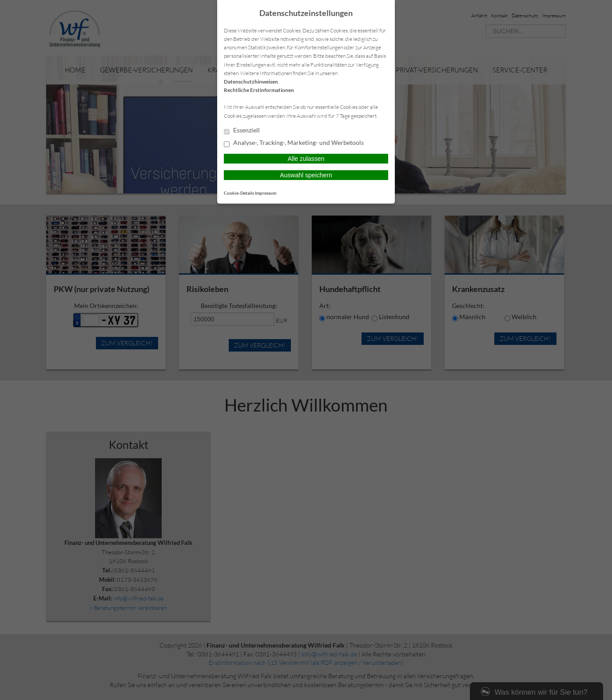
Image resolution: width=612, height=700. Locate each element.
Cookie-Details (239, 193)
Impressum (266, 193)
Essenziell (242, 131)
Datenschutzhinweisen (251, 82)
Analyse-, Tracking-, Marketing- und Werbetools (294, 143)
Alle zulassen (306, 159)
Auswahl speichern (306, 175)
